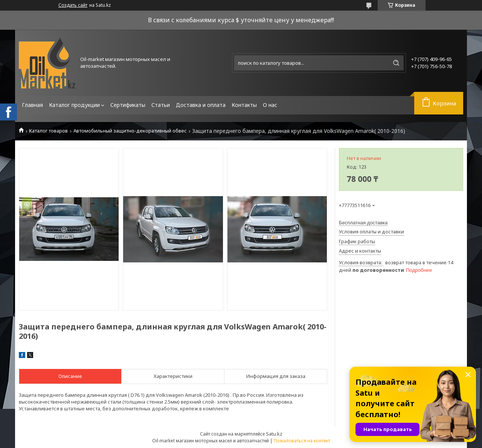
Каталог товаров (48, 131)
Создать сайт (73, 5)
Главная (32, 105)
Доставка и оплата (201, 105)
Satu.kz (274, 434)
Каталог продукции (74, 105)
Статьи (161, 105)
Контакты (244, 105)
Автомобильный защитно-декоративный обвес (130, 131)
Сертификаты (128, 105)
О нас (270, 105)
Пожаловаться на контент (302, 441)
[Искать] (396, 63)
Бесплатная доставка (363, 223)
